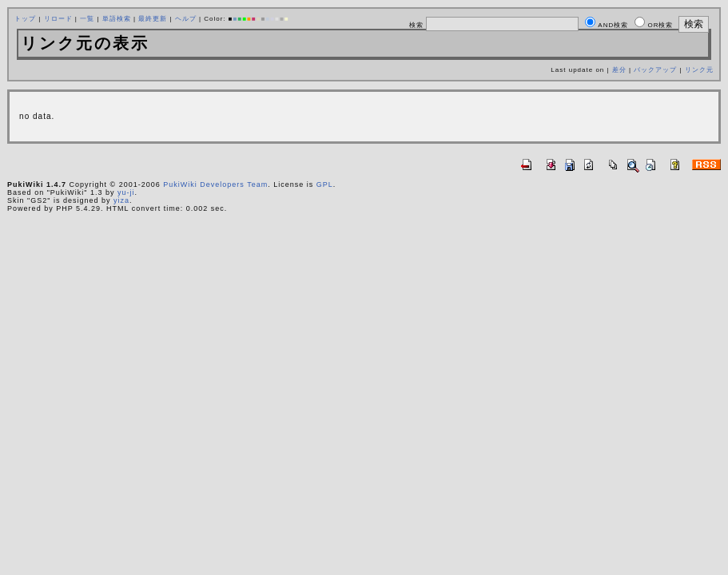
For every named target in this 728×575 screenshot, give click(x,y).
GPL (325, 184)
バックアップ (655, 70)
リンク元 (699, 70)
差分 (619, 70)
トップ (25, 19)
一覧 (87, 19)
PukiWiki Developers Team (215, 184)
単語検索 (117, 19)
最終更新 (153, 19)
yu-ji (126, 192)
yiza (121, 200)
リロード (58, 19)
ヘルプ (186, 19)
